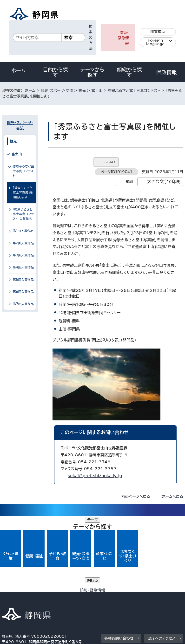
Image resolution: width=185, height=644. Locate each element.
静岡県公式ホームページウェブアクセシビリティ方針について (55, 597)
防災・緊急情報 (123, 38)
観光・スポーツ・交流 (57, 91)
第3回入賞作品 (23, 255)
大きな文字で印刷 (164, 182)
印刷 (129, 182)
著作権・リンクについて (24, 592)
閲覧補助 (158, 32)
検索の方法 (91, 37)
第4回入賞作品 (23, 267)
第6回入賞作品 (23, 292)
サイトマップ (16, 603)
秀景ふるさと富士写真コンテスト (134, 91)
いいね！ (110, 162)
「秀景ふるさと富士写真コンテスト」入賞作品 (23, 214)
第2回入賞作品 (23, 243)
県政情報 (166, 72)
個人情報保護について (78, 592)
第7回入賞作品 (23, 304)
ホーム (19, 70)
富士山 (97, 91)
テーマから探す (92, 72)
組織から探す (129, 72)
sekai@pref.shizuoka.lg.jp (95, 476)
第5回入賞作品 (23, 280)
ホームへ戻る (173, 497)
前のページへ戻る (136, 497)
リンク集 (127, 597)
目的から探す (55, 72)
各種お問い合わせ (119, 562)
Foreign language (155, 42)
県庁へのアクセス (162, 562)
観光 (82, 91)
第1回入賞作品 (23, 231)
